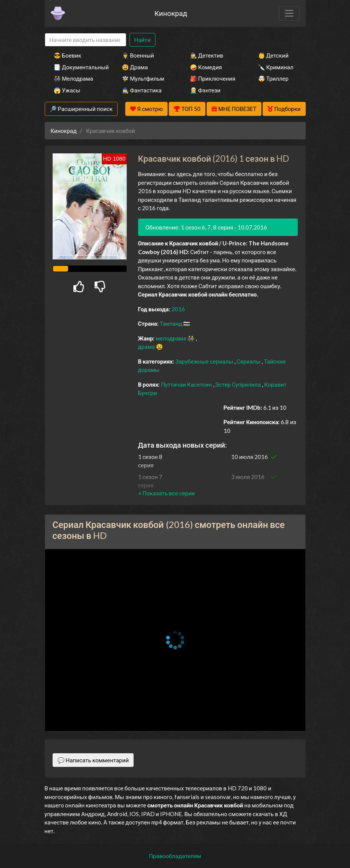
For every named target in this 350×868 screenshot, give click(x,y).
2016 (178, 309)
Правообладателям (175, 856)
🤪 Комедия (206, 67)
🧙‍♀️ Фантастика (142, 90)
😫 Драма (135, 67)
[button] (166, 493)
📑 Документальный (78, 67)
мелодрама (171, 338)
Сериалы (249, 361)
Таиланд (171, 323)
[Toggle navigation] (289, 13)
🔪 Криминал (276, 67)
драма (147, 347)
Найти (142, 40)
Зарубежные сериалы (205, 361)
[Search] (86, 40)
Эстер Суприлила (239, 384)
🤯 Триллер (273, 78)
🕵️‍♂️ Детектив (207, 55)
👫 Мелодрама (74, 78)
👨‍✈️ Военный (138, 55)
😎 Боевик (68, 55)
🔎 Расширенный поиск (81, 109)
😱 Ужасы (67, 90)
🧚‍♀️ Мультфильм (143, 78)
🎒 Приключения (213, 78)
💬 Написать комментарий (93, 760)
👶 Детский (273, 55)
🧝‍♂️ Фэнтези (205, 90)
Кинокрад (171, 13)
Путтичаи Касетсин (187, 384)
